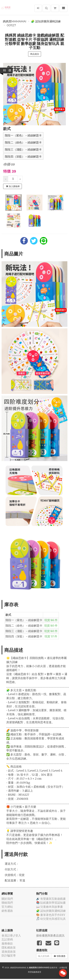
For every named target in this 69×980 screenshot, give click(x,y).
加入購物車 (13, 186)
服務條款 (7, 943)
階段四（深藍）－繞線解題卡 (23, 157)
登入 (18, 935)
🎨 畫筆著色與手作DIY (51, 915)
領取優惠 (60, 956)
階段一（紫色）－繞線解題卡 (23, 135)
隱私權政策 (9, 948)
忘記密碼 (7, 939)
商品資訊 (35, 54)
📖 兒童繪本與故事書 (50, 907)
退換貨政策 (9, 952)
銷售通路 (7, 911)
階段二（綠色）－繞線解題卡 (23, 143)
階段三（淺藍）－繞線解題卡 (23, 150)
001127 (11, 25)
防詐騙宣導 (9, 956)
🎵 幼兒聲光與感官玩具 (51, 919)
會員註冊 (7, 935)
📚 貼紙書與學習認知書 (51, 903)
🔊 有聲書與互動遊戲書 (51, 899)
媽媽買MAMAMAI (15, 21)
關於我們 (7, 899)
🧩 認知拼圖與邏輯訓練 (46, 21)
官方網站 (7, 907)
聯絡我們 (7, 903)
